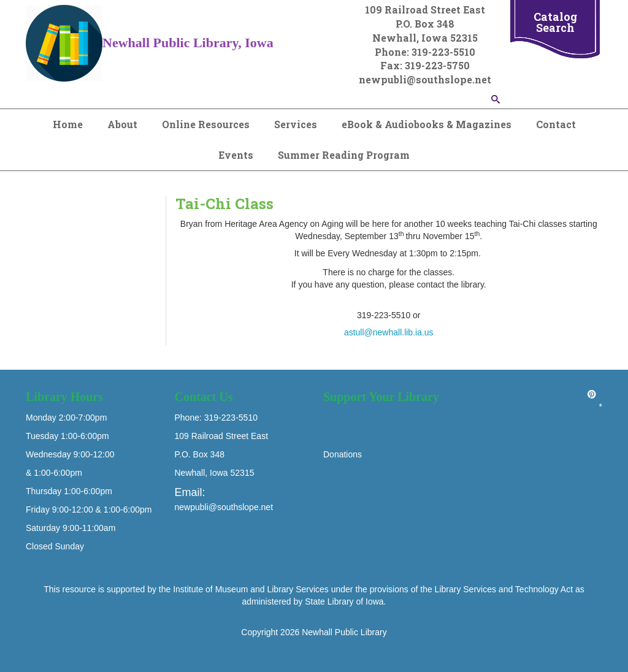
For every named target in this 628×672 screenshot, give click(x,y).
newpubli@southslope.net (224, 507)
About (122, 124)
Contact (556, 124)
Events (236, 155)
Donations (343, 454)
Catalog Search (555, 22)
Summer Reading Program (344, 155)
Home (68, 124)
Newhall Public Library (344, 632)
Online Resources (206, 124)
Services (296, 124)
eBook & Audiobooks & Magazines (427, 124)
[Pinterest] (592, 394)
